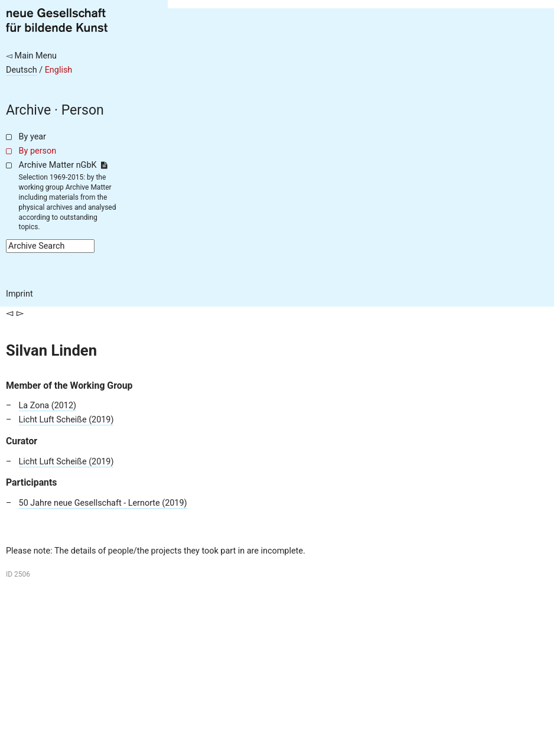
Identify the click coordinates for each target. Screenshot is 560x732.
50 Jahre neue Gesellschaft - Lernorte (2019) (103, 503)
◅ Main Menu (31, 56)
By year (32, 137)
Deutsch (22, 70)
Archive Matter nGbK (63, 165)
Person (83, 110)
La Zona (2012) (48, 406)
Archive (28, 110)
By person (38, 151)
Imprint (19, 294)
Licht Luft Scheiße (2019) (66, 420)
